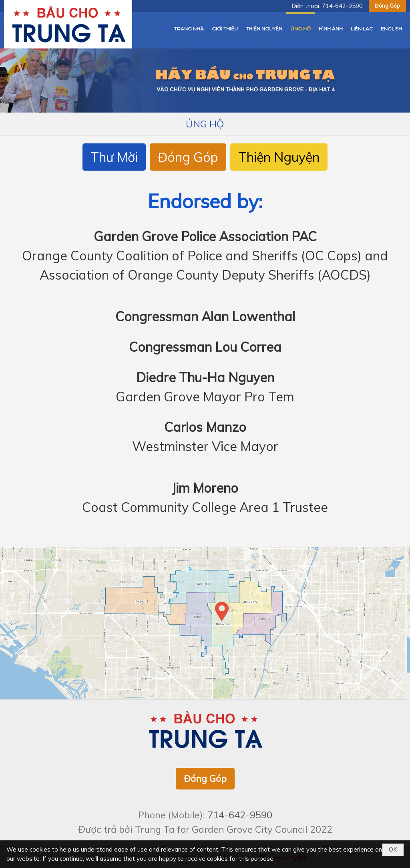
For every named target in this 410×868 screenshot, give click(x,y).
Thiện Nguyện (279, 157)
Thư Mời (114, 157)
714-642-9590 (342, 6)
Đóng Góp (387, 6)
